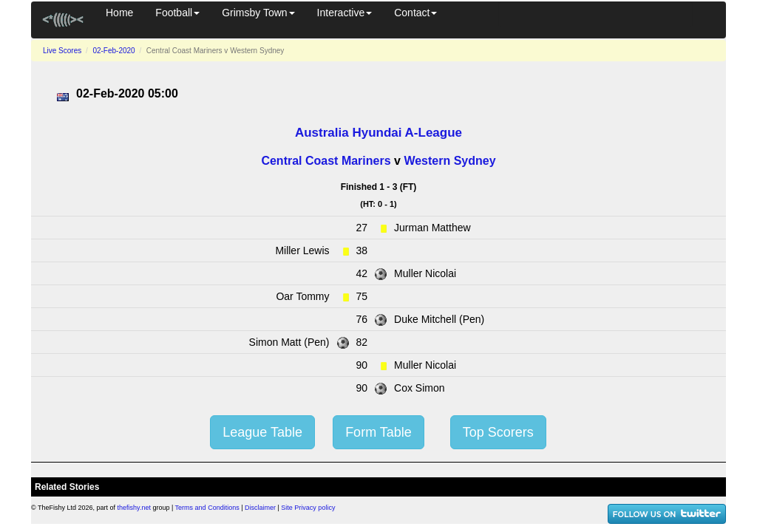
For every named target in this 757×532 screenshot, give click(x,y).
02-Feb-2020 (113, 51)
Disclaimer (260, 508)
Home (119, 13)
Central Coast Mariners (326, 161)
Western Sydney (449, 161)
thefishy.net (134, 508)
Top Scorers (498, 432)
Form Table (378, 432)
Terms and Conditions (207, 508)
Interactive (345, 13)
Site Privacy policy (308, 508)
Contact (415, 13)
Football (177, 13)
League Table (262, 432)
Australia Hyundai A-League (378, 133)
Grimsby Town (258, 13)
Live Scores (62, 51)
